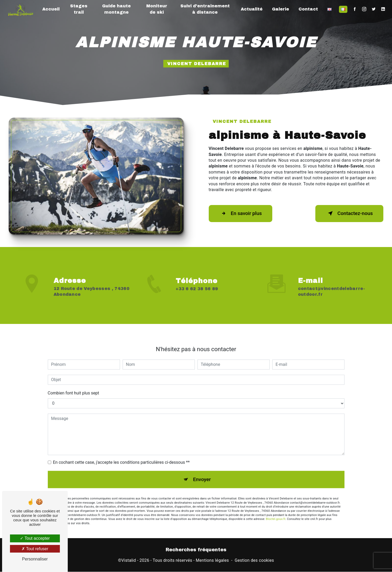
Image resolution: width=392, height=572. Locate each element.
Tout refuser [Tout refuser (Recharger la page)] (35, 549)
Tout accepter (35, 538)
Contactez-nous (349, 213)
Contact (308, 9)
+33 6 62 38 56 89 (197, 294)
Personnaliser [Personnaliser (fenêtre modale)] (35, 559)
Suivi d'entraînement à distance (205, 9)
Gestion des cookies (254, 561)
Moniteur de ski (157, 9)
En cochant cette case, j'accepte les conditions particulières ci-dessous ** (121, 457)
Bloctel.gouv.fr (276, 514)
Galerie (281, 9)
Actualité (252, 9)
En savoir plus (241, 213)
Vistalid (129, 561)
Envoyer (202, 474)
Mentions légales (212, 561)
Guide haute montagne (116, 9)
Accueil (51, 9)
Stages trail (79, 9)
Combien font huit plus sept (74, 388)
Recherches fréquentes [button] (196, 550)
